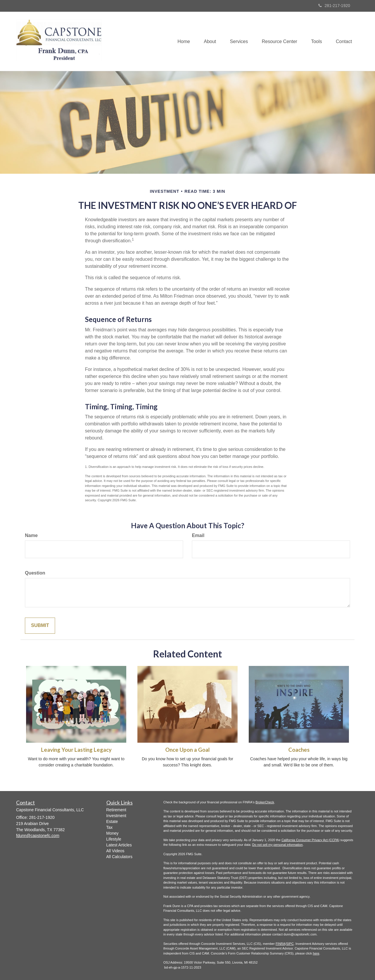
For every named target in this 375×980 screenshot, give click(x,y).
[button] (206, 41)
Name (31, 535)
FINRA (281, 944)
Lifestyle (114, 839)
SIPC (290, 944)
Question (35, 573)
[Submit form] (40, 626)
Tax (110, 827)
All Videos (115, 851)
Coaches (299, 750)
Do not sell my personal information (277, 845)
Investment (116, 816)
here (316, 953)
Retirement (116, 810)
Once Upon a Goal (187, 750)
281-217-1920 (334, 6)
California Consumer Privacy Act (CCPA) (311, 840)
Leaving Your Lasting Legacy (76, 750)
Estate (112, 822)
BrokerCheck (265, 802)
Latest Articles (119, 845)
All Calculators (119, 857)
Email (198, 535)
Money (112, 833)
